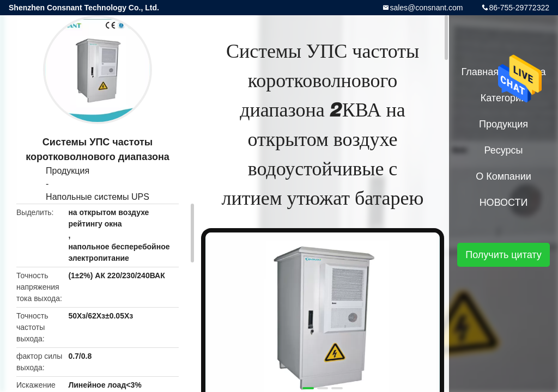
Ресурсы (504, 150)
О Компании (504, 176)
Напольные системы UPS (98, 197)
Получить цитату (504, 255)
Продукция (68, 171)
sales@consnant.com (426, 8)
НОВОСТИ (504, 203)
